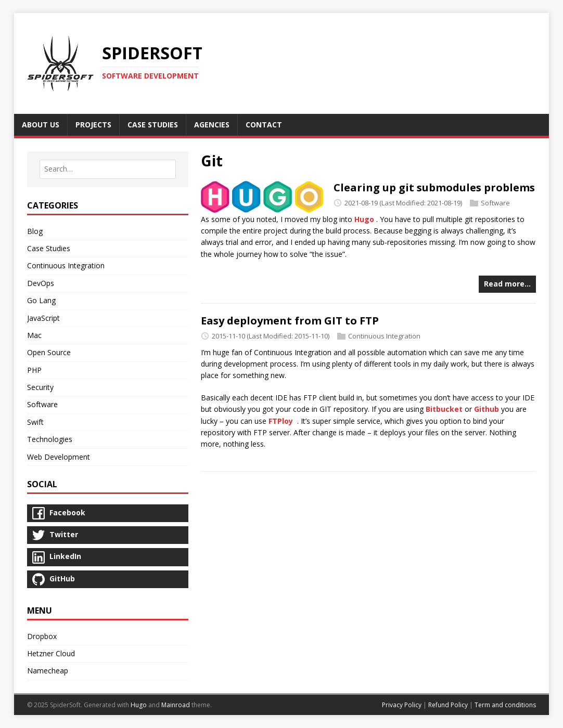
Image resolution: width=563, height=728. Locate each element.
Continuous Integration (384, 336)
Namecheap (48, 671)
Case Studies (49, 248)
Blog (35, 231)
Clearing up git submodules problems (434, 187)
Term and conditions (505, 705)
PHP (34, 370)
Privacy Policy (402, 705)
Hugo (364, 219)
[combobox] (108, 169)
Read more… (507, 284)
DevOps (41, 283)
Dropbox (42, 636)
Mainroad (176, 705)
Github (487, 409)
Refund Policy (448, 705)
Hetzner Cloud (51, 653)
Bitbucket (444, 409)
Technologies (50, 439)
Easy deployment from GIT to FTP (290, 321)
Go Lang (41, 300)
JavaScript (43, 318)
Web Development (59, 457)
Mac (34, 335)
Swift (35, 422)
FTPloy (281, 421)
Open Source (49, 352)
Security (40, 387)
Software (495, 203)
